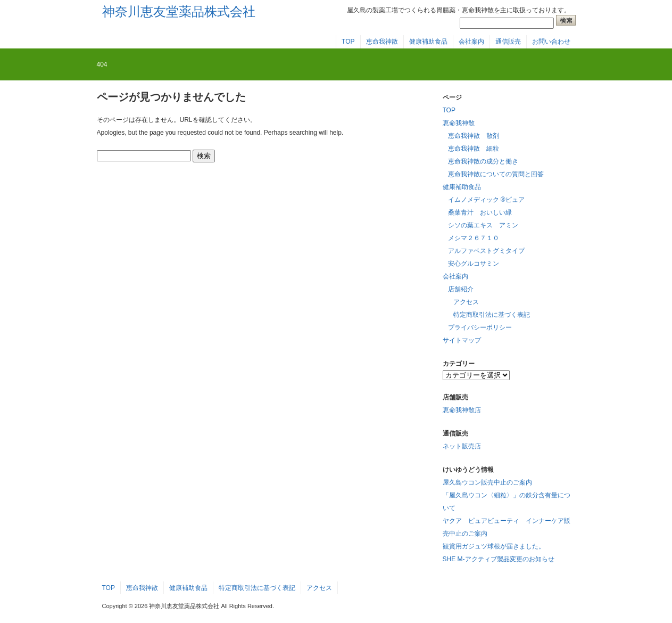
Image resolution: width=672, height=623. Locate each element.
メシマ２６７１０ (474, 238)
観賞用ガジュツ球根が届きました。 (494, 546)
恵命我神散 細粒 (474, 149)
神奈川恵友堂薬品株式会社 (179, 12)
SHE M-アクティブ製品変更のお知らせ (499, 559)
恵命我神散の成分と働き (483, 161)
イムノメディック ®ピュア (486, 200)
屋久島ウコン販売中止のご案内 (487, 482)
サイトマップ (462, 340)
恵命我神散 (382, 42)
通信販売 (508, 42)
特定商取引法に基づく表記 (492, 315)
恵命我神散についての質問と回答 (496, 174)
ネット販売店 (462, 446)
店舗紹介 (461, 289)
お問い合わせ (551, 42)
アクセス (466, 302)
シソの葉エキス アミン (483, 225)
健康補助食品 (428, 42)
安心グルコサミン (474, 264)
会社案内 (471, 42)
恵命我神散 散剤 (474, 136)
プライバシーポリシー (480, 327)
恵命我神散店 (462, 410)
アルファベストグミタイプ (486, 251)
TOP (348, 42)
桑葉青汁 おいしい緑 (480, 212)
